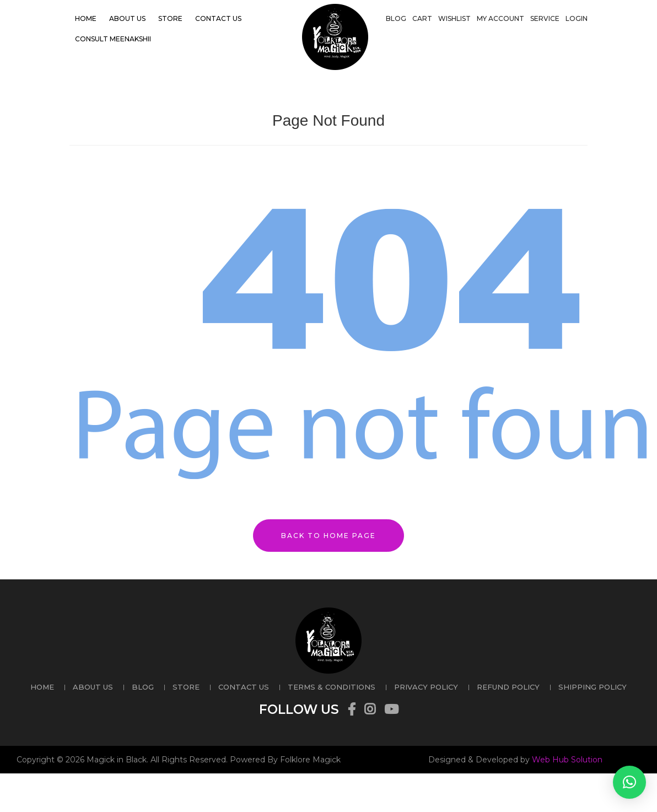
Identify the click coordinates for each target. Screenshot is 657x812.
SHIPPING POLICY (593, 687)
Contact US (218, 18)
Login (577, 18)
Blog (396, 18)
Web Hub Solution (567, 760)
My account (500, 18)
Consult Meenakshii (113, 39)
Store (170, 18)
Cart (422, 18)
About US (127, 18)
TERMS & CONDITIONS (332, 687)
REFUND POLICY (508, 687)
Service (545, 18)
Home (86, 18)
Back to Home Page (328, 536)
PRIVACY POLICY (426, 687)
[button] (629, 782)
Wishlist (454, 18)
